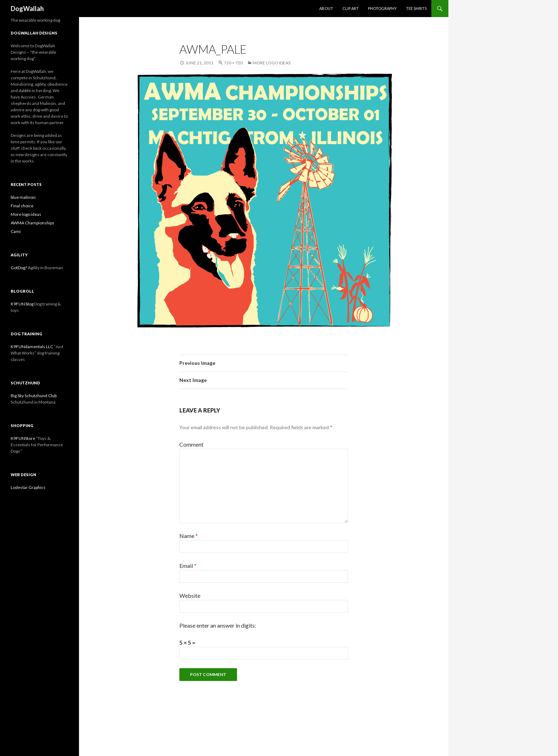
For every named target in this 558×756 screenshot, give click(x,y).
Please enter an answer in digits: (218, 625)
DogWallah (27, 9)
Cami (16, 231)
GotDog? (19, 268)
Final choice (22, 206)
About (326, 8)
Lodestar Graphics (28, 487)
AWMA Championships (33, 223)
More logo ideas (272, 63)
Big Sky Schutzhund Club (34, 396)
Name (189, 536)
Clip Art (351, 8)
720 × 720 (233, 63)
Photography (382, 8)
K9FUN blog (22, 304)
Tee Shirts (416, 8)
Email (188, 566)
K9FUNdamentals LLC (32, 347)
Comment (191, 444)
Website (190, 595)
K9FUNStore (23, 438)
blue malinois (23, 197)
